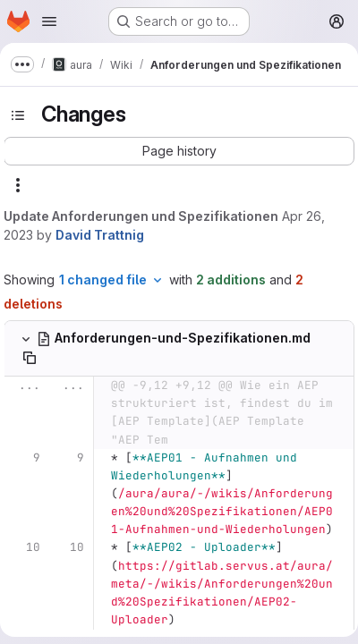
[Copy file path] (30, 358)
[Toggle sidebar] (18, 115)
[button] (179, 151)
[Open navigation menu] (49, 21)
